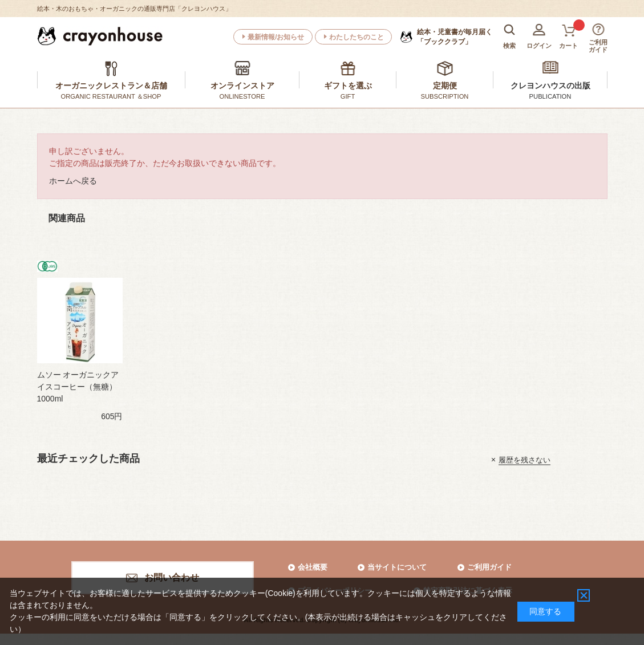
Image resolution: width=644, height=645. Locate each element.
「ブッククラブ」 (455, 36)
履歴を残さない (524, 459)
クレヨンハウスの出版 (550, 86)
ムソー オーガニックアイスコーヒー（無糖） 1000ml (78, 387)
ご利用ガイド (489, 567)
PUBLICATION (550, 96)
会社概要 (313, 567)
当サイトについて (397, 567)
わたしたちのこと (357, 37)
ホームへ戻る (73, 181)
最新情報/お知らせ (276, 37)
